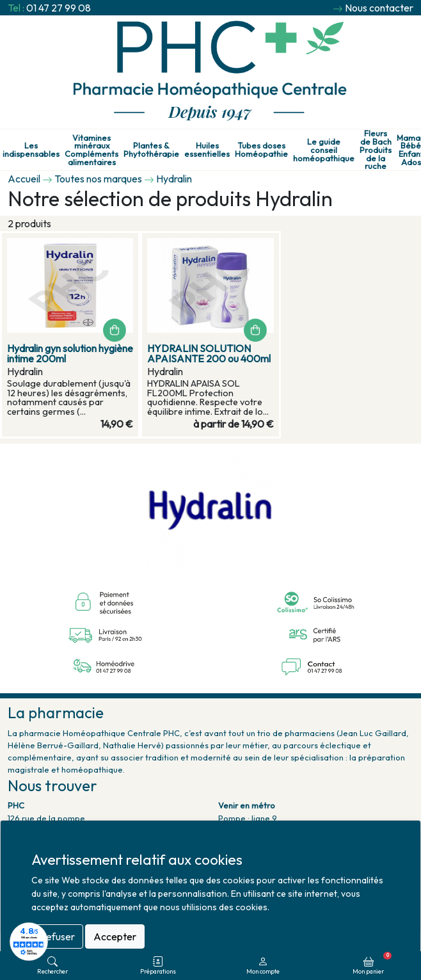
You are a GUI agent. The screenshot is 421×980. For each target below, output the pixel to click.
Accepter (115, 936)
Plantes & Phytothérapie (151, 150)
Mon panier (372, 963)
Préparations (158, 966)
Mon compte (263, 966)
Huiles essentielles (207, 150)
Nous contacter (379, 8)
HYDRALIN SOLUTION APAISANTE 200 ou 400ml (209, 353)
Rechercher (52, 966)
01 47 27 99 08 (59, 8)
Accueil (24, 179)
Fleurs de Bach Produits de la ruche (376, 150)
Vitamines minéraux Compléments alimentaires (91, 150)
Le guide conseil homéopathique (324, 150)
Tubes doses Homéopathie (261, 150)
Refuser (57, 936)
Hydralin (174, 179)
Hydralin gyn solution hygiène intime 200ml (70, 353)
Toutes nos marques (98, 179)
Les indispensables (31, 150)
